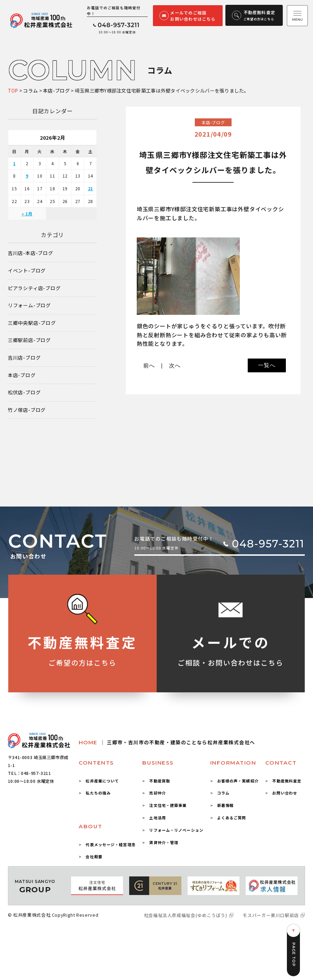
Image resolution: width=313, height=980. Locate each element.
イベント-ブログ (27, 271)
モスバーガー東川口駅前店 (271, 915)
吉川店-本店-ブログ (31, 253)
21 (91, 188)
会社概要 (94, 856)
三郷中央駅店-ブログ (32, 323)
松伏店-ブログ (24, 392)
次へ (175, 366)
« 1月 (27, 214)
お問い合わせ (285, 793)
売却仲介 (157, 793)
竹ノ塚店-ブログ (27, 410)
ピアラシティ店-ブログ (34, 288)
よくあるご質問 (232, 818)
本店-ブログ (22, 375)
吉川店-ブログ (24, 358)
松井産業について (102, 781)
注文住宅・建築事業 (168, 805)
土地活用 (157, 818)
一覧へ (267, 365)
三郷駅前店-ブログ (29, 340)
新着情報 (225, 805)
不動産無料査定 (287, 781)
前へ (149, 366)
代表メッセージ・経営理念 (110, 844)
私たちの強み (98, 793)
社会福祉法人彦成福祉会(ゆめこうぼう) (186, 915)
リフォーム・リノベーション (176, 830)
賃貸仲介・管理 (164, 842)
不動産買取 (160, 781)
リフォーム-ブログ (29, 305)
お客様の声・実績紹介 (238, 781)
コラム (223, 793)
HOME (167, 742)
